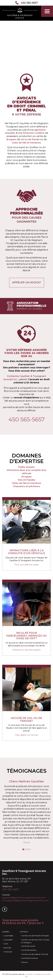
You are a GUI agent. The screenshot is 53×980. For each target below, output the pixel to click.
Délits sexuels (26, 467)
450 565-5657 (29, 3)
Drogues (27, 477)
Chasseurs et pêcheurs (27, 486)
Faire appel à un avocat (26, 735)
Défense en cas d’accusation (27, 650)
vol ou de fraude (30, 139)
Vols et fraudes (26, 480)
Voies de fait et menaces (26, 483)
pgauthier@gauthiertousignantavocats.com (24, 898)
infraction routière (34, 133)
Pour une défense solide (27, 565)
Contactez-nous (27, 49)
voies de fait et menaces (26, 143)
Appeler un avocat (27, 282)
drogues (11, 139)
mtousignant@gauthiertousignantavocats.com (25, 900)
